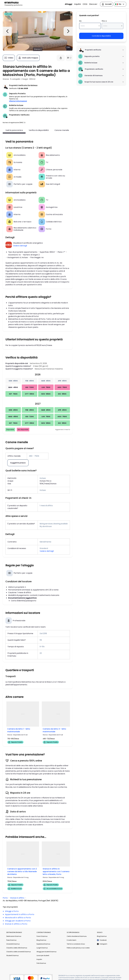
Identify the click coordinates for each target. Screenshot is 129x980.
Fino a (104, 21)
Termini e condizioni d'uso (76, 944)
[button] (25, 123)
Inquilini (77, 4)
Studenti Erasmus (12, 955)
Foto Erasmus (41, 963)
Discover (93, 4)
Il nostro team (72, 940)
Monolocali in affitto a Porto (18, 917)
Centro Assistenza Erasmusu (77, 936)
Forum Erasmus (42, 936)
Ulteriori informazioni (18, 101)
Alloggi (69, 4)
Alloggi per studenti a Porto (18, 921)
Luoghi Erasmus (42, 948)
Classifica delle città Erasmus (17, 948)
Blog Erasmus (41, 940)
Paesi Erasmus (11, 940)
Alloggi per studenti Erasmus (47, 952)
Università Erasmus (13, 944)
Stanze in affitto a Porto (16, 924)
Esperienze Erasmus (43, 944)
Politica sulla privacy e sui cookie (78, 948)
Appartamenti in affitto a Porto (20, 914)
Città (85, 4)
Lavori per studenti (43, 955)
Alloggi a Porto (12, 911)
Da (80, 21)
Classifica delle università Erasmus (19, 952)
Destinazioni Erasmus (14, 936)
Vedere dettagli (20, 246)
